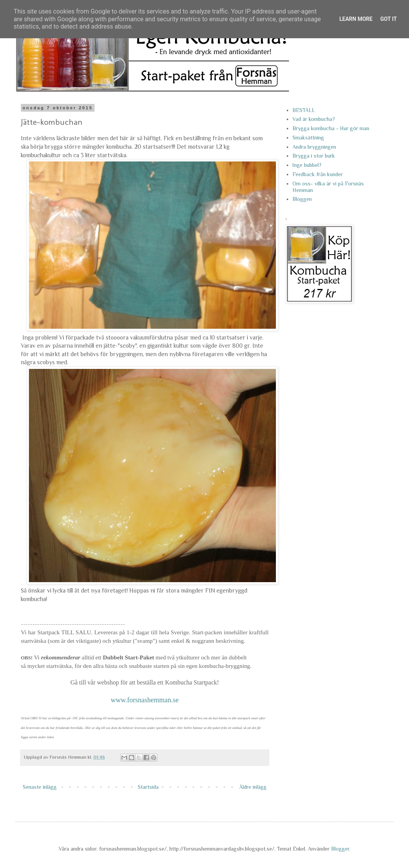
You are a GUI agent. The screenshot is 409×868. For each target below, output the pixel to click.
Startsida (148, 787)
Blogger (340, 849)
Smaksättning (308, 138)
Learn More (356, 19)
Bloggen (302, 199)
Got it (388, 19)
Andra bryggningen (314, 147)
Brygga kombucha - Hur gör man (331, 128)
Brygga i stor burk (314, 156)
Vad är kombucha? (314, 119)
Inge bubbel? (307, 165)
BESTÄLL (304, 110)
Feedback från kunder (318, 174)
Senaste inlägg (40, 787)
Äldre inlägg (253, 787)
